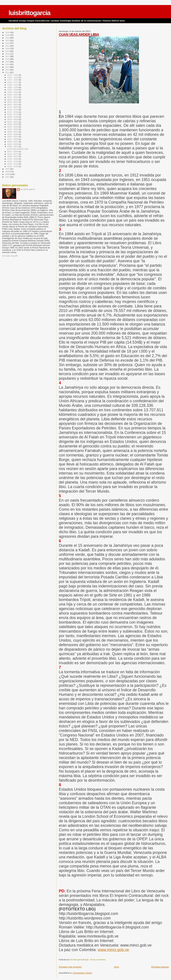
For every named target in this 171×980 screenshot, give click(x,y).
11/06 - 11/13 (13, 85)
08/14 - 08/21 (13, 102)
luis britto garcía (28, 189)
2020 (8, 48)
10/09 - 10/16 (13, 92)
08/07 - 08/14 (13, 105)
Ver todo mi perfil (10, 256)
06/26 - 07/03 (13, 117)
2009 (8, 172)
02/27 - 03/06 (13, 152)
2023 (8, 40)
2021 (8, 46)
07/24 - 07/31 (13, 110)
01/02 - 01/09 (13, 166)
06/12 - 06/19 (13, 122)
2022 (8, 43)
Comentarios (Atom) (82, 973)
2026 (8, 32)
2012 (8, 70)
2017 (8, 56)
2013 (8, 67)
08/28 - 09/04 (13, 100)
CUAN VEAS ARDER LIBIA (79, 34)
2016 (8, 59)
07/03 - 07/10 (13, 114)
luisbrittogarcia (29, 13)
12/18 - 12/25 (13, 75)
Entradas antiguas (160, 967)
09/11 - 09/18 (13, 97)
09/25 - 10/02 (13, 95)
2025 (8, 35)
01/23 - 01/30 (13, 161)
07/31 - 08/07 (13, 107)
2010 (8, 169)
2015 (8, 62)
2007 (8, 177)
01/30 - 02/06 (13, 159)
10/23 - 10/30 (13, 90)
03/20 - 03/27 (13, 142)
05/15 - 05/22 (13, 129)
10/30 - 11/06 (13, 87)
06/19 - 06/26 (13, 119)
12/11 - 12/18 (13, 77)
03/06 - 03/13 (13, 147)
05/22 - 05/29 (13, 127)
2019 (8, 51)
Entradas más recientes (70, 967)
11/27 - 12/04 (13, 80)
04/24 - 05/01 (13, 137)
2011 (8, 72)
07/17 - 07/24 (13, 112)
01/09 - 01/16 (13, 164)
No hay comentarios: (98, 960)
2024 (8, 38)
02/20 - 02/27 (13, 154)
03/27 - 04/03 (13, 139)
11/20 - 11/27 (13, 82)
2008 (8, 174)
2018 (8, 54)
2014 (8, 64)
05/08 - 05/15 (13, 132)
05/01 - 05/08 (13, 134)
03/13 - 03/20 (13, 144)
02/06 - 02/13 (13, 156)
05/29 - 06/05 (13, 124)
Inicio (116, 967)
